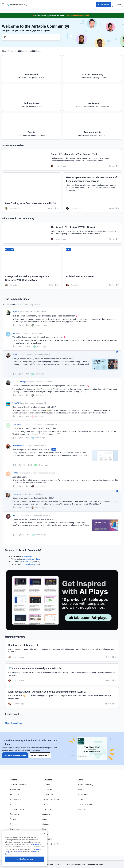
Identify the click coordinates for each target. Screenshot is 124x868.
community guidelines (32, 559)
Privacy (50, 864)
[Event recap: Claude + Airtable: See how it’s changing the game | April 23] (62, 697)
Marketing (48, 790)
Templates (14, 839)
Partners (13, 819)
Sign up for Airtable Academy (15, 755)
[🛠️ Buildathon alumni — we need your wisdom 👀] (62, 674)
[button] (3, 5)
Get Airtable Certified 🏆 (40, 755)
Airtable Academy (85, 785)
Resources (14, 814)
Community (15, 834)
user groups (27, 561)
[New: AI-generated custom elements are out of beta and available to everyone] (93, 193)
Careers (46, 824)
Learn (80, 780)
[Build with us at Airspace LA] (93, 267)
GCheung (16, 354)
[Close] (44, 849)
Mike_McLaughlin (19, 424)
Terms (59, 864)
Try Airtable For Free (51, 844)
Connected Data (17, 809)
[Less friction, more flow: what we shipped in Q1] (31, 193)
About (45, 819)
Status (45, 834)
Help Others (35, 305)
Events (81, 790)
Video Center (83, 795)
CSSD (15, 473)
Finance (47, 809)
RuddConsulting (19, 382)
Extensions (14, 795)
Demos (81, 800)
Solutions (48, 780)
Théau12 (16, 403)
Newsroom (47, 839)
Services (13, 824)
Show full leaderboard (15, 723)
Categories (23, 305)
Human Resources (52, 800)
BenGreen (16, 494)
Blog (44, 829)
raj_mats (16, 312)
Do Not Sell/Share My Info (75, 864)
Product (47, 785)
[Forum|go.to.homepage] (17, 5)
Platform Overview (18, 785)
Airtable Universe (17, 844)
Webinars (82, 809)
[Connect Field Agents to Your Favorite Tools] (62, 160)
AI (11, 804)
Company (46, 814)
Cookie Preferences (96, 864)
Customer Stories (85, 804)
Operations (48, 795)
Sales (46, 804)
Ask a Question (30, 564)
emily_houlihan (18, 446)
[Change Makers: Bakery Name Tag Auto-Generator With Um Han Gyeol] (31, 267)
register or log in (27, 556)
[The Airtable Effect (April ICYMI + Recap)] (62, 233)
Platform (14, 780)
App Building (15, 800)
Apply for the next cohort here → (78, 15)
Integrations (15, 790)
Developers (14, 829)
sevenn (15, 333)
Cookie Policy (34, 860)
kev (14, 515)
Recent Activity (10, 305)
